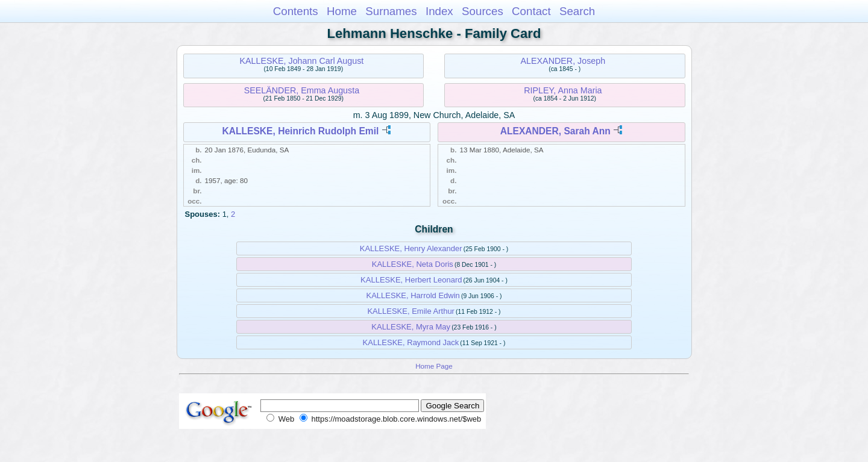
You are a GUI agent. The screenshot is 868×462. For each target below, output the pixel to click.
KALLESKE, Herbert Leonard (411, 280)
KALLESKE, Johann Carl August (301, 61)
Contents (296, 11)
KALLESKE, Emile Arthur (411, 311)
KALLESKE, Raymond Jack (411, 342)
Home (342, 11)
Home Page (434, 366)
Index (439, 11)
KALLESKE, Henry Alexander (411, 248)
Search (577, 11)
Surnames (391, 11)
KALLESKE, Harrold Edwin (413, 295)
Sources (483, 11)
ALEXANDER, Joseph (563, 61)
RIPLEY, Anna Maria (563, 90)
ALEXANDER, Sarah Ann (555, 131)
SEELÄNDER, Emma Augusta (302, 90)
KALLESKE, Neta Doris (413, 264)
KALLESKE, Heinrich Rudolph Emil (300, 131)
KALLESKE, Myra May (411, 327)
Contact (531, 11)
